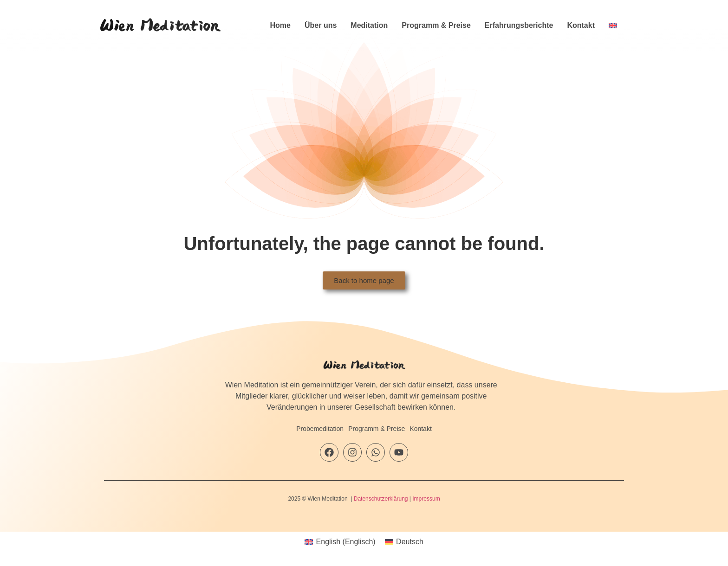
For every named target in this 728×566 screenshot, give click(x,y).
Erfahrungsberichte (519, 25)
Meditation (369, 25)
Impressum (426, 499)
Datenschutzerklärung (381, 499)
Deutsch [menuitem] (410, 542)
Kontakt (581, 25)
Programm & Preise (436, 25)
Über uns (321, 25)
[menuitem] (613, 26)
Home (280, 25)
